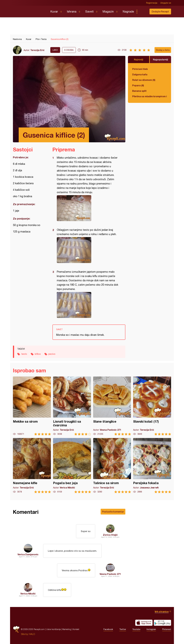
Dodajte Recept (160, 11)
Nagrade (128, 11)
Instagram (151, 629)
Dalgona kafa (140, 74)
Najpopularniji (160, 59)
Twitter (123, 629)
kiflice (38, 354)
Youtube (136, 629)
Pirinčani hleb (140, 69)
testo (24, 354)
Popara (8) (138, 85)
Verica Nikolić (28, 594)
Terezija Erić (37, 50)
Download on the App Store (144, 623)
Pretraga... (143, 12)
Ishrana (72, 11)
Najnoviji (139, 59)
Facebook (108, 629)
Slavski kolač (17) (152, 406)
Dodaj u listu (163, 50)
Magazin (108, 11)
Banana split (139, 91)
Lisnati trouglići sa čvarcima (72, 406)
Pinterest (167, 629)
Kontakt (76, 629)
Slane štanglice (112, 406)
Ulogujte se (166, 3)
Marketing (67, 629)
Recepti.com (29, 10)
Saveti (89, 11)
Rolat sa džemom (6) (144, 80)
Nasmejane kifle (32, 466)
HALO (32, 634)
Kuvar (54, 11)
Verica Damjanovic (28, 554)
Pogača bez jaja (72, 466)
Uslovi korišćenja (53, 629)
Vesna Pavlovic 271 (110, 574)
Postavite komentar (113, 512)
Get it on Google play (162, 623)
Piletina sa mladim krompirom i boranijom (149, 96)
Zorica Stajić (110, 535)
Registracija (152, 3)
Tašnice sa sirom (112, 466)
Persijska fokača (152, 466)
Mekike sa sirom (32, 406)
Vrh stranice (162, 612)
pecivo (52, 354)
